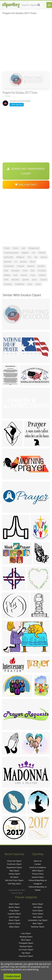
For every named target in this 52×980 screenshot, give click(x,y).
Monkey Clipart (26, 946)
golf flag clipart (14, 884)
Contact (38, 864)
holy (6, 271)
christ (38, 284)
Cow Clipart (26, 933)
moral (33, 262)
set (36, 257)
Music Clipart (14, 920)
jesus (34, 280)
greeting (8, 284)
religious (20, 257)
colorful (42, 253)
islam (30, 284)
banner (23, 262)
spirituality (9, 257)
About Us (38, 861)
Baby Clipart (14, 927)
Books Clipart (14, 907)
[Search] (39, 5)
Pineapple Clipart (26, 943)
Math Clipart (14, 904)
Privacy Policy (38, 874)
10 (16, 262)
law (23, 248)
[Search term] (32, 5)
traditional (19, 284)
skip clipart (14, 871)
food (25, 271)
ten (29, 257)
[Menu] (49, 5)
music (16, 248)
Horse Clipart (38, 914)
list (33, 253)
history (44, 257)
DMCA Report (38, 871)
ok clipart (14, 877)
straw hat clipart (14, 861)
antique (20, 266)
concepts (15, 271)
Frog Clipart (14, 910)
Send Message (17, 105)
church (24, 275)
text (33, 271)
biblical (7, 275)
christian (42, 271)
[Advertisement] (26, 44)
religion (25, 253)
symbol (26, 280)
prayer (7, 248)
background (34, 248)
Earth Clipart (14, 917)
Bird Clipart (26, 940)
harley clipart (14, 874)
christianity (9, 266)
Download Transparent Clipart (26, 171)
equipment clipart (14, 867)
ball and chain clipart (14, 880)
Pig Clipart (26, 953)
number (41, 266)
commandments (11, 253)
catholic (42, 275)
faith (6, 280)
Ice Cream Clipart (26, 950)
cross (33, 275)
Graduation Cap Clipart (38, 920)
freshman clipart (14, 864)
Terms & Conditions (38, 867)
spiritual (8, 262)
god (15, 275)
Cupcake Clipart (14, 914)
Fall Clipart (38, 907)
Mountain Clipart (26, 956)
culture (43, 280)
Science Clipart (14, 923)
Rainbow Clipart (38, 927)
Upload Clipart (38, 877)
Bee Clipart (38, 917)
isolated (31, 266)
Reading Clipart (26, 937)
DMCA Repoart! (26, 185)
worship (15, 280)
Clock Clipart (38, 910)
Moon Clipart (38, 904)
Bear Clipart (38, 923)
